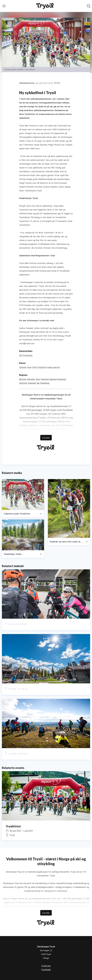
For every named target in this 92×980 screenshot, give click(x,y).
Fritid (34, 367)
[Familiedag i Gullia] (23, 535)
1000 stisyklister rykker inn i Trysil (29, 630)
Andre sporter (53, 367)
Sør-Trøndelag (43, 383)
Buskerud (62, 379)
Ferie (29, 367)
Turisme (23, 367)
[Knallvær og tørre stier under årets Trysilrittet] (69, 508)
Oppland (53, 379)
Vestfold (23, 383)
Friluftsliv (42, 367)
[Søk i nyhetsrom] (89, 6)
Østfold (23, 379)
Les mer (46, 438)
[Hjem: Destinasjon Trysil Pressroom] (45, 6)
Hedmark (45, 379)
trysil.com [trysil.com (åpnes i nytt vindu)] (46, 966)
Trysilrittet (13, 826)
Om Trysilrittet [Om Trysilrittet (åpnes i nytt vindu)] (26, 355)
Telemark (32, 383)
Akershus (31, 379)
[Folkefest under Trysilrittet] (23, 494)
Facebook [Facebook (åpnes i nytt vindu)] (46, 969)
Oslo (38, 379)
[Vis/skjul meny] (4, 6)
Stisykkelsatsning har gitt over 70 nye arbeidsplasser (40, 695)
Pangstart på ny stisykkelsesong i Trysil (32, 760)
